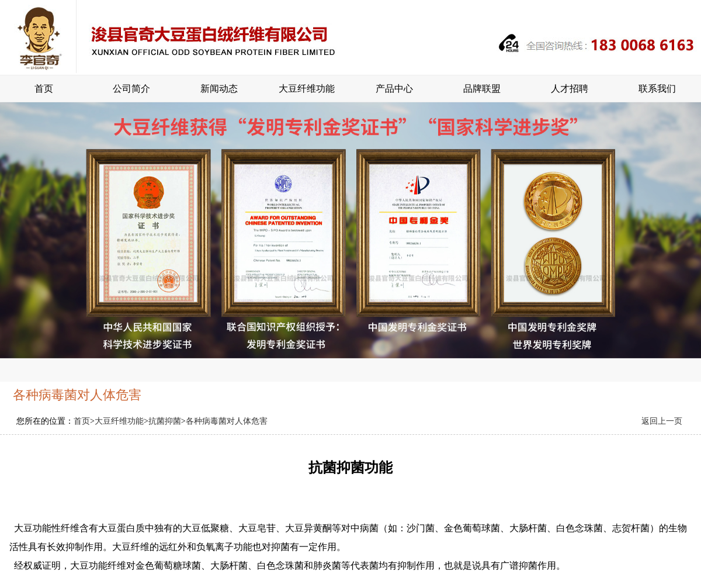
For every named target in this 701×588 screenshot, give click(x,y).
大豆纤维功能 (307, 89)
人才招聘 (570, 89)
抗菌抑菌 (165, 421)
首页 (44, 89)
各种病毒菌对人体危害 (227, 421)
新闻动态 (219, 89)
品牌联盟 (482, 89)
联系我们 (657, 89)
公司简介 (131, 89)
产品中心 (394, 89)
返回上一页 (662, 421)
